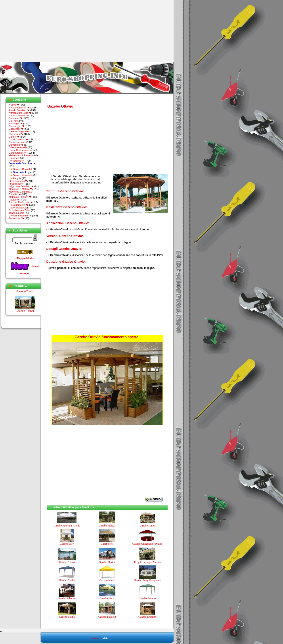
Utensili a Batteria (20, 216)
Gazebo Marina (107, 562)
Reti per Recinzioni (21, 202)
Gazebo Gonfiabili (22, 169)
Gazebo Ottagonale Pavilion (147, 544)
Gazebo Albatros (67, 598)
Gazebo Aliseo (67, 562)
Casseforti (16, 134)
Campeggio (17, 126)
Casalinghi (16, 129)
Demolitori (16, 145)
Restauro (16, 200)
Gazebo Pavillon (107, 617)
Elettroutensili (18, 153)
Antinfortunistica (19, 108)
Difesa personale (18, 147)
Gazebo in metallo (23, 175)
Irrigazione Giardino (21, 186)
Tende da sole (16, 213)
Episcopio (14, 158)
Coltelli (14, 137)
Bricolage (16, 123)
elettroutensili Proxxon (21, 155)
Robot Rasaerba (18, 208)
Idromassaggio (19, 181)
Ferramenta (17, 161)
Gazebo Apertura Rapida (67, 526)
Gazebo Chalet (67, 580)
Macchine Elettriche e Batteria (20, 193)
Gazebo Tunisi (25, 293)
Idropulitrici (16, 184)
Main (105, 638)
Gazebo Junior (107, 580)
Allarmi (14, 105)
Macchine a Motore (21, 189)
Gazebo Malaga (107, 526)
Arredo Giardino (19, 110)
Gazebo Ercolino (147, 617)
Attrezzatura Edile (20, 113)
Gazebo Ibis (107, 544)
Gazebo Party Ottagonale (147, 580)
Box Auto (14, 121)
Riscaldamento (19, 205)
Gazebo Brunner (147, 598)
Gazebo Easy (67, 544)
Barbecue (16, 118)
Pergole (17, 178)
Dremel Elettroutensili (20, 150)
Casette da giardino (19, 131)
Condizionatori (18, 139)
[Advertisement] (37, 31)
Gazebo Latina (67, 617)
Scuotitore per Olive (20, 210)
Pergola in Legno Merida (147, 562)
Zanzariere (16, 218)
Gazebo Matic (107, 598)
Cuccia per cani (17, 142)
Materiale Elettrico (20, 197)
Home (95, 638)
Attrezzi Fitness (19, 116)
